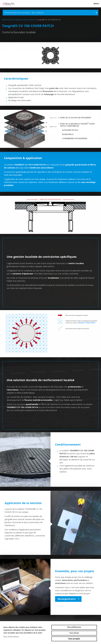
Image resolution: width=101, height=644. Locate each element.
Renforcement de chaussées (13, 20)
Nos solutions (30, 20)
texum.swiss (9, 4)
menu (97, 5)
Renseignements (67, 599)
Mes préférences (74, 627)
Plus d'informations (11, 637)
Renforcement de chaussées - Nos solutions (50, 13)
